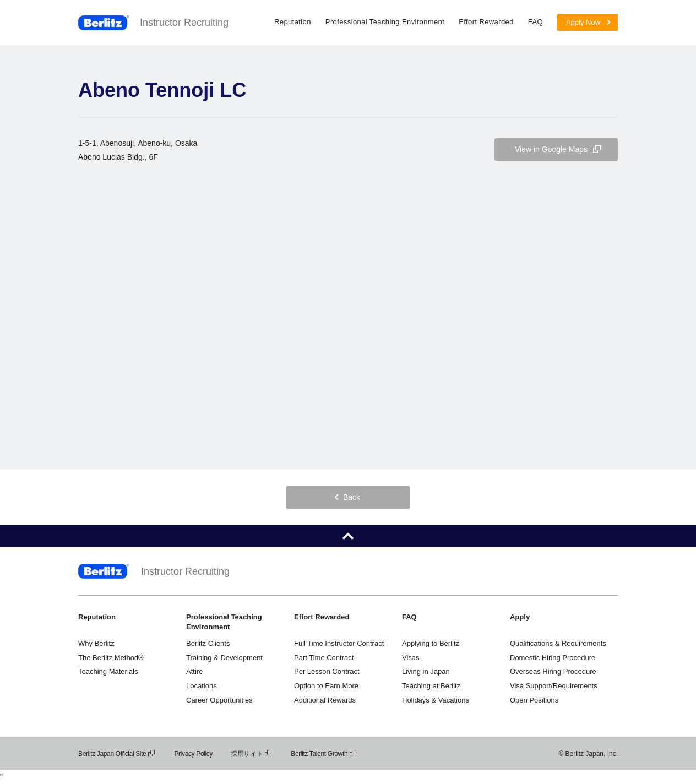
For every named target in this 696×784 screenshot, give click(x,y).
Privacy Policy (193, 754)
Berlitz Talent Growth (324, 754)
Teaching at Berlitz (431, 686)
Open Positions (534, 700)
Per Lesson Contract (327, 671)
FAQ (535, 22)
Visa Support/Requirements (554, 686)
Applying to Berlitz (431, 643)
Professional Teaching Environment (385, 22)
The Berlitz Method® (111, 658)
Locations (202, 686)
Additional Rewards (325, 700)
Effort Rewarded (486, 22)
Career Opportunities (219, 700)
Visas (411, 658)
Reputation (293, 22)
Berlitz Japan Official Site (117, 754)
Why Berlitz (96, 643)
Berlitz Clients (208, 643)
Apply (520, 617)
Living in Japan (426, 671)
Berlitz (104, 23)
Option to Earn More (326, 686)
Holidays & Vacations (436, 700)
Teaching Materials (108, 671)
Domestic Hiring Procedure (553, 658)
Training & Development (224, 658)
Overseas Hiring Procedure (553, 671)
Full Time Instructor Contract (339, 643)
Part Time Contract (324, 658)
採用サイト (252, 754)
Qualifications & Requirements (558, 643)
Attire (194, 671)
